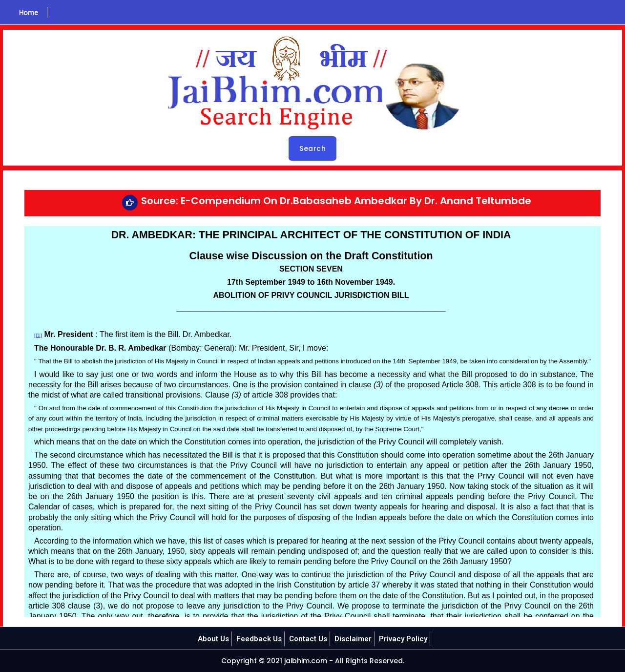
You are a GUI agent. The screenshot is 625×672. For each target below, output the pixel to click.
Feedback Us (256, 639)
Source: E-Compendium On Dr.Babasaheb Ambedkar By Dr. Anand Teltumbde (336, 201)
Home (25, 12)
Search (312, 148)
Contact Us (308, 639)
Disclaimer (355, 639)
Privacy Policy (408, 639)
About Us (208, 639)
